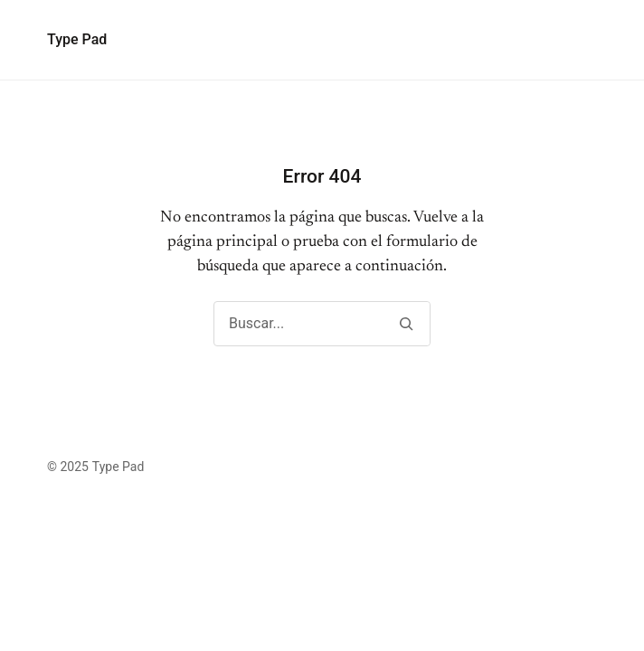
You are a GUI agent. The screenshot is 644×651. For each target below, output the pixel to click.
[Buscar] (406, 324)
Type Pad (77, 39)
